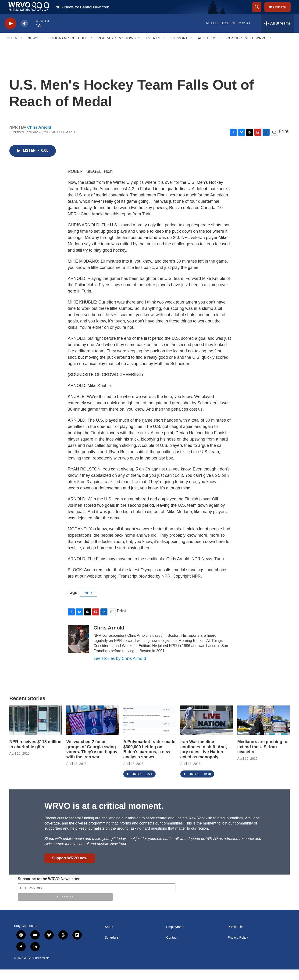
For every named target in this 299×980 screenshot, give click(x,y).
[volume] (25, 34)
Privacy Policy (238, 948)
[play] (11, 34)
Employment (175, 938)
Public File (235, 938)
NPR (88, 603)
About (109, 938)
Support (179, 49)
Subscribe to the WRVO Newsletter (49, 889)
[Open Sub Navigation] (21, 49)
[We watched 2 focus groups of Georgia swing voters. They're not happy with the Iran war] (93, 731)
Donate (282, 12)
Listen (11, 49)
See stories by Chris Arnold (120, 669)
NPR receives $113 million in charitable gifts (35, 755)
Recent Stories (27, 709)
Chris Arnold (39, 138)
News (33, 49)
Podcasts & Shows (117, 49)
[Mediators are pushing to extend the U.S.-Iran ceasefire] (263, 731)
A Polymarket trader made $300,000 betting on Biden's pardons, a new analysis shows (149, 760)
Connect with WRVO (247, 49)
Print (284, 141)
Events (153, 49)
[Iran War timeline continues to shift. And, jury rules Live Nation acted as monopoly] (206, 731)
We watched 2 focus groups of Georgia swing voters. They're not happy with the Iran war (92, 760)
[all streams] (278, 34)
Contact (172, 948)
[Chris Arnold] (78, 649)
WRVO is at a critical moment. (104, 816)
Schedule (111, 948)
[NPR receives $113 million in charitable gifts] (36, 731)
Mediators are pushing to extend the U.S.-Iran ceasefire (262, 757)
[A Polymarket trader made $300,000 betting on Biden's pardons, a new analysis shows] (149, 731)
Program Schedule (68, 49)
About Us (207, 49)
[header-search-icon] (259, 12)
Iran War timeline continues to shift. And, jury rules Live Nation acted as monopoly (204, 760)
